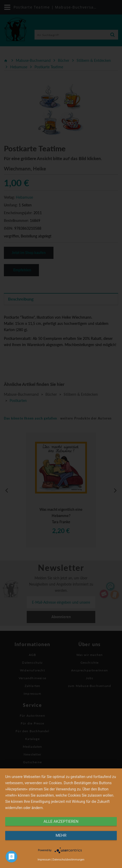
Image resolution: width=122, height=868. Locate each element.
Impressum (44, 860)
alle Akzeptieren (61, 821)
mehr (61, 835)
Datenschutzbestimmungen (69, 860)
